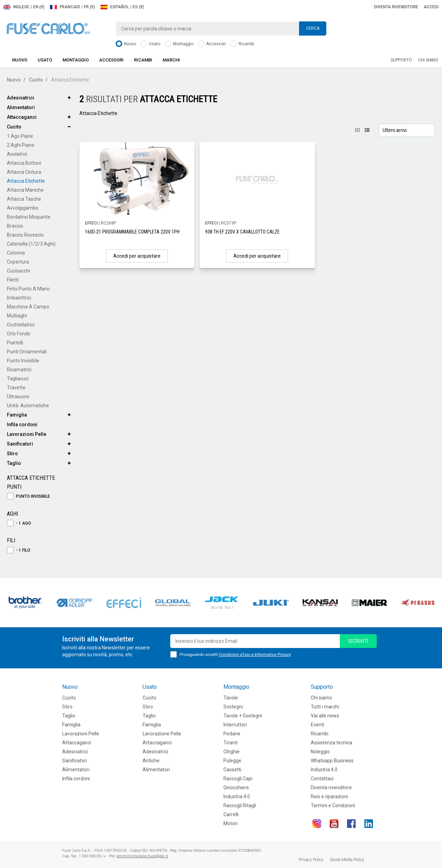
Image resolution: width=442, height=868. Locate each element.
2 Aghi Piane (21, 145)
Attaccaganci (22, 117)
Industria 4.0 (237, 797)
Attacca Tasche (24, 199)
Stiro (12, 454)
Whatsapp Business (332, 761)
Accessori (212, 44)
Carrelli (231, 814)
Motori (230, 823)
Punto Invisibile (23, 361)
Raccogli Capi (238, 779)
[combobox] (221, 29)
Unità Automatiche (28, 406)
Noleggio (320, 752)
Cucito (36, 80)
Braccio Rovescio (25, 235)
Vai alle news (325, 716)
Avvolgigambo (23, 208)
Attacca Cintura (24, 172)
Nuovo (126, 44)
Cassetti (232, 770)
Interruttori (235, 725)
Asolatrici (17, 154)
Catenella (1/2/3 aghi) (31, 244)
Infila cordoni (22, 425)
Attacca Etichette (26, 181)
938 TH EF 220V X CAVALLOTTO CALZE (242, 232)
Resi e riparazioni (329, 797)
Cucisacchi (18, 271)
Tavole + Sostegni (243, 716)
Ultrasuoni (18, 397)
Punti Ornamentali (27, 352)
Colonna (16, 253)
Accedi (431, 7)
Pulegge (232, 761)
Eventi (318, 725)
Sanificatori (20, 444)
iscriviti (358, 641)
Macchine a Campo (28, 307)
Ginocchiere (236, 788)
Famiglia (17, 415)
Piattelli (15, 343)
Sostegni (233, 707)
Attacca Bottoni (24, 163)
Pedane (232, 734)
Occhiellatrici (21, 325)
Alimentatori (21, 107)
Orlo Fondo (19, 334)
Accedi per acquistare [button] (137, 256)
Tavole (231, 698)
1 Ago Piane (20, 136)
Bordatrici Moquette (29, 217)
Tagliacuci (18, 379)
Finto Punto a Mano (28, 289)
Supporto (401, 60)
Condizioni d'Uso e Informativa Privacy (255, 655)
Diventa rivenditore (396, 7)
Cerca (313, 28)
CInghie (232, 752)
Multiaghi (17, 316)
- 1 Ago (19, 523)
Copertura (18, 262)
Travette (16, 388)
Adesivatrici (21, 98)
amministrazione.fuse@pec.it (142, 856)
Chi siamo (428, 60)
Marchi (171, 60)
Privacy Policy (311, 860)
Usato (150, 44)
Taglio (14, 463)
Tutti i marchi (325, 707)
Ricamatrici (19, 370)
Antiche (151, 761)
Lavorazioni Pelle (27, 434)
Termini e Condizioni (333, 805)
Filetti (13, 280)
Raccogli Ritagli (240, 805)
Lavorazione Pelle (162, 734)
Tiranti (230, 743)
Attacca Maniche (25, 190)
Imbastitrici (19, 298)
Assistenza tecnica (331, 743)
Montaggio (179, 44)
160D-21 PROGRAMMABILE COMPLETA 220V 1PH (132, 232)
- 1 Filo (19, 550)
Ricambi (242, 44)
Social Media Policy (347, 860)
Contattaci (322, 779)
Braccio (15, 226)
